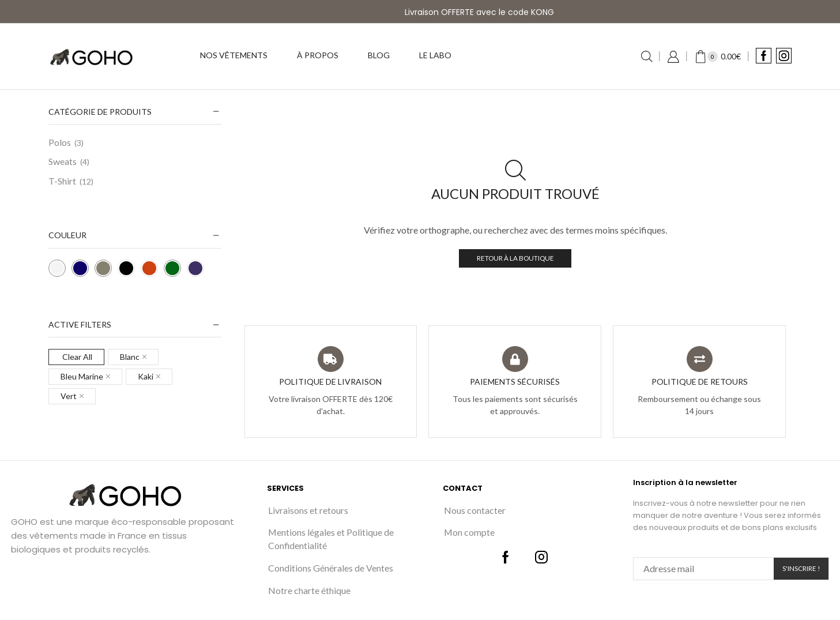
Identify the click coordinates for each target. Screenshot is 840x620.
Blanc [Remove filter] (130, 357)
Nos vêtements (234, 55)
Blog (379, 55)
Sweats (63, 161)
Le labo (435, 55)
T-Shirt (62, 181)
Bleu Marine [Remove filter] (82, 376)
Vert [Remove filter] (69, 396)
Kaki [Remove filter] (146, 376)
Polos (60, 142)
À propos (318, 55)
